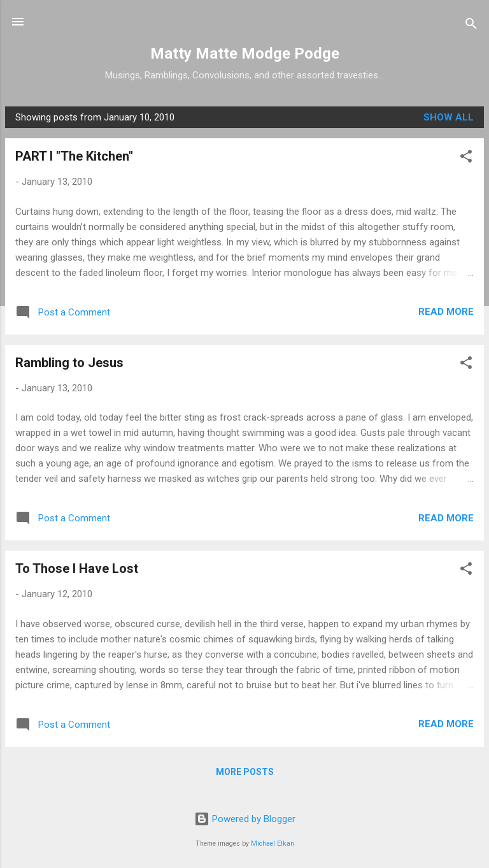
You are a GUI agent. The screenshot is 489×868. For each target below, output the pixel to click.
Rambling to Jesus (69, 363)
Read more (446, 312)
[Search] (471, 26)
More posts (245, 772)
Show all (449, 117)
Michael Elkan (273, 843)
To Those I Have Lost (77, 568)
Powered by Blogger (245, 819)
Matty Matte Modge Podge (245, 54)
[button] (466, 158)
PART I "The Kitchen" (74, 156)
